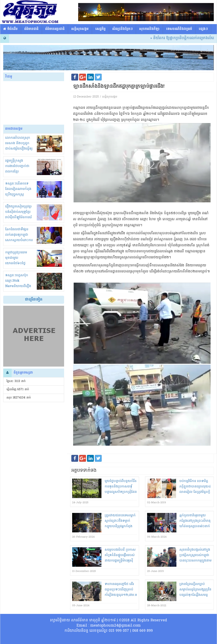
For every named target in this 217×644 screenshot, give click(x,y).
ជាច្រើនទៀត (34, 300)
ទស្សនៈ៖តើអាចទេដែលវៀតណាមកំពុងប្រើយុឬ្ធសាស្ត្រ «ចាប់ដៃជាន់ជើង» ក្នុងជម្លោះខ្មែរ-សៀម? (19, 195)
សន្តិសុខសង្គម (80, 29)
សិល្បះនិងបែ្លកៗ (122, 29)
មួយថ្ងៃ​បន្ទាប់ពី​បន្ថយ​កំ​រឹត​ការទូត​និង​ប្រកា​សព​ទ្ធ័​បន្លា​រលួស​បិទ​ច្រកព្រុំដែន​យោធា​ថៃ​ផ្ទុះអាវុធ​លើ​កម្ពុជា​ (121, 492)
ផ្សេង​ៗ (203, 29)
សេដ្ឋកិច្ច (100, 29)
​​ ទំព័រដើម (10, 29)
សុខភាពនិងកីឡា (149, 29)
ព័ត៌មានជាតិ (31, 29)
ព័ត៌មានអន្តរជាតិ (55, 29)
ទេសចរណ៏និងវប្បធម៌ (179, 29)
